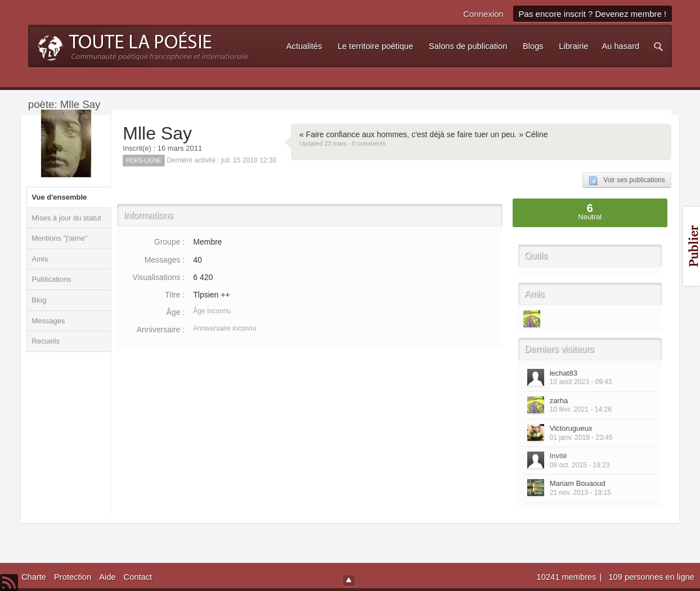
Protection (73, 577)
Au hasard (620, 46)
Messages (48, 321)
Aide (107, 577)
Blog (39, 300)
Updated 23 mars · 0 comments (342, 143)
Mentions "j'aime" (59, 238)
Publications (51, 279)
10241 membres (568, 577)
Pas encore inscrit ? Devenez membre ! (593, 14)
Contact (138, 577)
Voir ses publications (627, 181)
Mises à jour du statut (66, 218)
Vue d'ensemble (59, 197)
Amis (40, 259)
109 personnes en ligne (651, 577)
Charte (34, 577)
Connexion (483, 14)
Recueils (46, 341)
